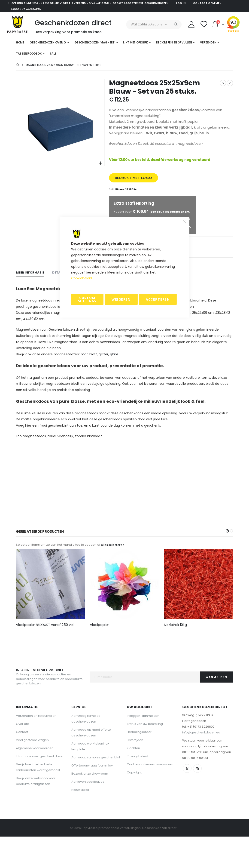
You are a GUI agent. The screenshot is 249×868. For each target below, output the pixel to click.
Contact (22, 763)
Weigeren (121, 299)
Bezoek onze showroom (90, 804)
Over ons (23, 755)
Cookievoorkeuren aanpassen (150, 795)
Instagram (198, 800)
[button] (100, 163)
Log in (181, 3)
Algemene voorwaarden (35, 779)
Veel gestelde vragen (32, 771)
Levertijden (135, 771)
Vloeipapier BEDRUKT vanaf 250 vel (45, 655)
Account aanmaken (26, 9)
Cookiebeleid (82, 278)
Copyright (134, 803)
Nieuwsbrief (80, 820)
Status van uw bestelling (145, 755)
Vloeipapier (99, 655)
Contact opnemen (207, 3)
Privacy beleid (137, 787)
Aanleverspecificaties (88, 812)
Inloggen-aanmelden (143, 746)
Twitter (187, 800)
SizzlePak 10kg (175, 655)
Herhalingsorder (139, 763)
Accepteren (158, 299)
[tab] (30, 302)
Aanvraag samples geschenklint (96, 788)
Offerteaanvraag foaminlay (92, 796)
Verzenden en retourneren (36, 746)
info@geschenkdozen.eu (201, 763)
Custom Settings (87, 299)
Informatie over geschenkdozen (40, 787)
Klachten (133, 779)
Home (18, 65)
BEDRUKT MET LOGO (134, 188)
